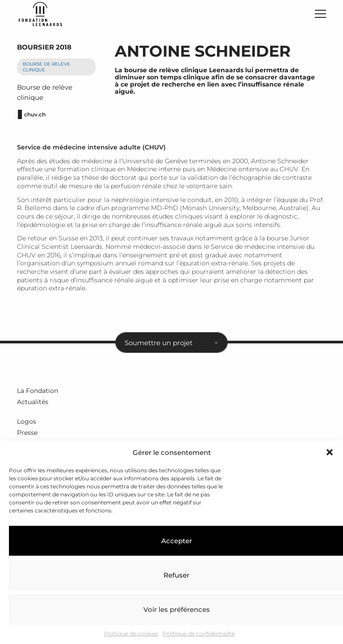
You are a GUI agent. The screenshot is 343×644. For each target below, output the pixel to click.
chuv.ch (35, 117)
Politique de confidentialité (199, 634)
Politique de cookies (131, 634)
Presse (27, 435)
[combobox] (171, 345)
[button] (330, 452)
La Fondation (38, 393)
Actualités (33, 404)
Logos (27, 424)
